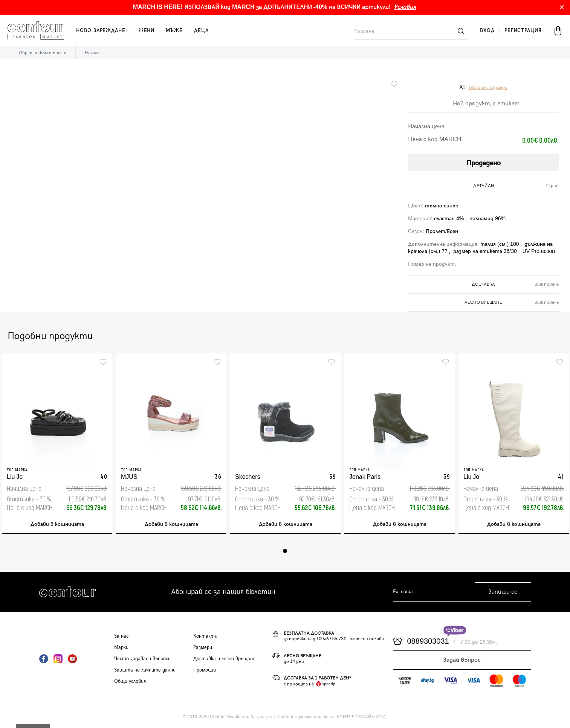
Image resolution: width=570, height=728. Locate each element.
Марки (121, 647)
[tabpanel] (57, 444)
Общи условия (130, 681)
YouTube (72, 659)
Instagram (58, 659)
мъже (174, 30)
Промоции (205, 670)
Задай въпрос (462, 660)
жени (147, 30)
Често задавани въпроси (142, 659)
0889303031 (428, 641)
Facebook (44, 659)
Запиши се (503, 592)
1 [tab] (285, 551)
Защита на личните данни (145, 670)
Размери (203, 647)
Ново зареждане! (102, 30)
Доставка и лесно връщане (224, 659)
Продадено (484, 163)
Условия (405, 7)
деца (201, 30)
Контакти (205, 636)
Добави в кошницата (57, 524)
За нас (121, 636)
